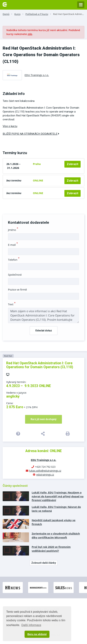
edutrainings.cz (45, 475)
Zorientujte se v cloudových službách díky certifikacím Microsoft (56, 535)
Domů (6, 14)
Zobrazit (72, 164)
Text (12, 304)
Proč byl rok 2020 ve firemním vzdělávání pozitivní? (51, 549)
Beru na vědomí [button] (37, 634)
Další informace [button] (31, 625)
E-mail (13, 245)
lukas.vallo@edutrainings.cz (45, 471)
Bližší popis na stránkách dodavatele (31, 134)
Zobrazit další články (44, 563)
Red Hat (8, 356)
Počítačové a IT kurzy (37, 14)
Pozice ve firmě (17, 289)
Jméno (13, 230)
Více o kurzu (10, 126)
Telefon (14, 260)
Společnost (15, 275)
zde (30, 34)
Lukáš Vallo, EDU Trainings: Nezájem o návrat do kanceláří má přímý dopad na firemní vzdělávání (58, 496)
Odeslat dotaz (44, 331)
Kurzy (17, 14)
